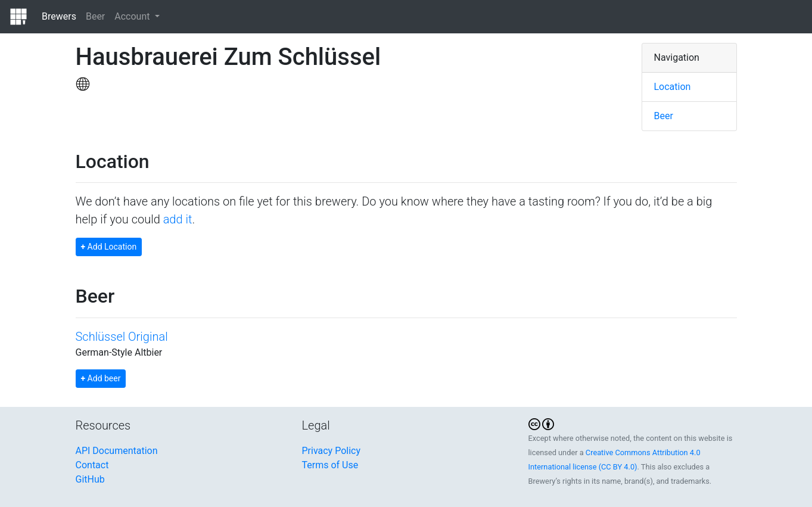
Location (673, 87)
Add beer (101, 378)
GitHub (90, 479)
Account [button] (133, 16)
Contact (92, 465)
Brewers (59, 16)
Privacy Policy (332, 451)
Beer (95, 16)
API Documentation (117, 451)
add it (178, 219)
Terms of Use (330, 465)
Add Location (109, 247)
